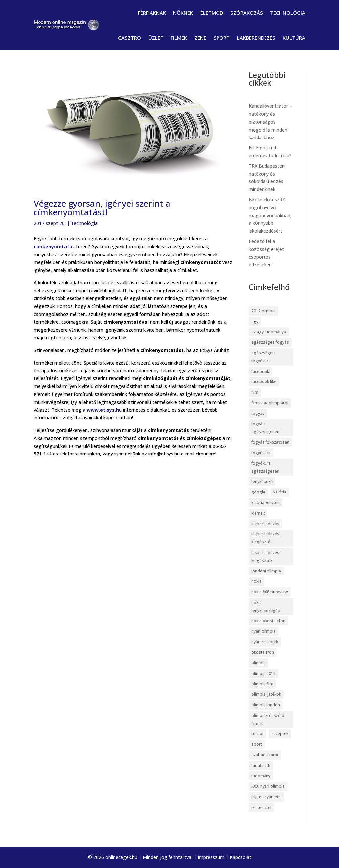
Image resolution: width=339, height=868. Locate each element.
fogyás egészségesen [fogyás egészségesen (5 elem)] (265, 428)
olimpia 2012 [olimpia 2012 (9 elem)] (264, 673)
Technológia (288, 13)
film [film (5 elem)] (255, 392)
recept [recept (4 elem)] (257, 734)
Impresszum (211, 857)
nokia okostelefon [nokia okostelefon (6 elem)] (268, 621)
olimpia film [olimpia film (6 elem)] (262, 684)
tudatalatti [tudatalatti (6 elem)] (261, 765)
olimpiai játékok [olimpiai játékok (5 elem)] (266, 694)
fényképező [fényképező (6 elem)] (262, 481)
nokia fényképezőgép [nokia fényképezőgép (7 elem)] (266, 606)
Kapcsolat (241, 857)
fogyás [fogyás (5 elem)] (258, 413)
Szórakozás (247, 13)
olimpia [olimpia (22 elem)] (258, 663)
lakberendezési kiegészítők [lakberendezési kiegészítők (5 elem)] (266, 556)
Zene (200, 38)
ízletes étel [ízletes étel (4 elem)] (261, 807)
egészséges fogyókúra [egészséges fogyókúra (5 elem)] (263, 357)
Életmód (212, 13)
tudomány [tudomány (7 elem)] (261, 776)
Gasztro (129, 38)
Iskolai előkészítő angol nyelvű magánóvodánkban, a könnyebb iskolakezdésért (270, 215)
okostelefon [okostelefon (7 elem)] (263, 652)
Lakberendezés (256, 38)
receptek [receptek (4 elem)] (280, 734)
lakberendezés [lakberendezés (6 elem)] (265, 524)
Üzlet (156, 38)
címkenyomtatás (54, 246)
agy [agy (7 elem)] (255, 321)
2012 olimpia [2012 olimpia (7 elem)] (264, 311)
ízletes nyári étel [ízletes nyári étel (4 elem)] (266, 797)
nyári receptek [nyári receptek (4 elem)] (265, 642)
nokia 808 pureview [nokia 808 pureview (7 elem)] (270, 592)
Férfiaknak (152, 13)
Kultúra (294, 38)
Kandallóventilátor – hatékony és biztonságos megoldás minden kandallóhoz (270, 122)
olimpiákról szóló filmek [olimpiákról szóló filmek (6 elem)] (268, 719)
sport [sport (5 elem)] (257, 744)
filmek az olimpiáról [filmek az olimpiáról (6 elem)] (270, 403)
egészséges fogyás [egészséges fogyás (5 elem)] (270, 342)
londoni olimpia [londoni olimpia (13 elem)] (266, 571)
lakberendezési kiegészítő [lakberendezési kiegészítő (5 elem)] (266, 538)
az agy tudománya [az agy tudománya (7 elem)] (269, 332)
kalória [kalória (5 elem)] (280, 492)
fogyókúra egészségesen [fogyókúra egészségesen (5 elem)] (265, 467)
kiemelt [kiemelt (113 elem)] (258, 513)
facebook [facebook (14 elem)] (260, 371)
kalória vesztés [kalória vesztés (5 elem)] (266, 503)
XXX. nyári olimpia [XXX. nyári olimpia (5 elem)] (268, 786)
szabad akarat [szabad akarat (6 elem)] (265, 755)
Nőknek (183, 13)
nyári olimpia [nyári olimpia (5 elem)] (264, 631)
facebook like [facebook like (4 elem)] (264, 382)
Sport (222, 38)
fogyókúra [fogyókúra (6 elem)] (261, 453)
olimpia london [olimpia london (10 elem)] (266, 705)
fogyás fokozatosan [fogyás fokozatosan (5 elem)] (270, 442)
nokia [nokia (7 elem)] (256, 581)
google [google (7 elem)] (258, 492)
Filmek (179, 38)
